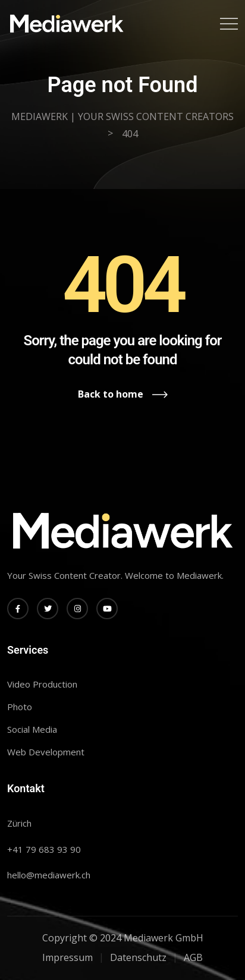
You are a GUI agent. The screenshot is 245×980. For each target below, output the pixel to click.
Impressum (67, 957)
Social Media (32, 729)
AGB (193, 957)
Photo (20, 707)
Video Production (42, 684)
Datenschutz (138, 957)
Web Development (46, 752)
